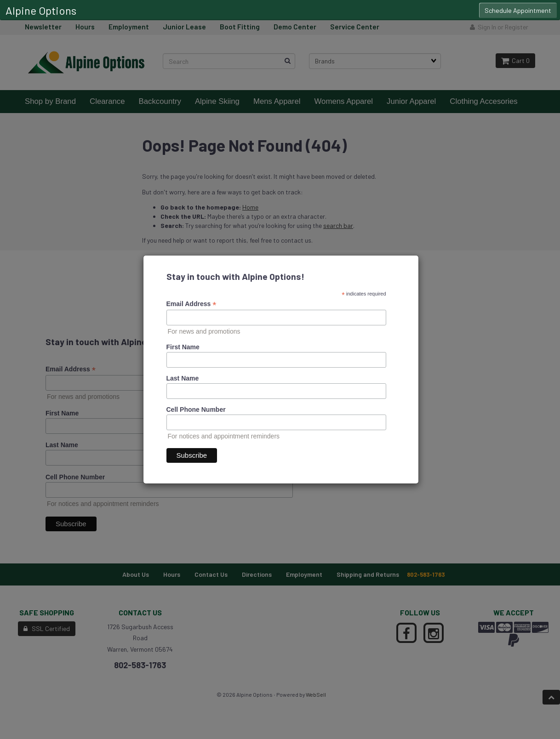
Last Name (183, 378)
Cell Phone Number (196, 409)
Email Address (191, 304)
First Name (183, 347)
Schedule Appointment (518, 10)
